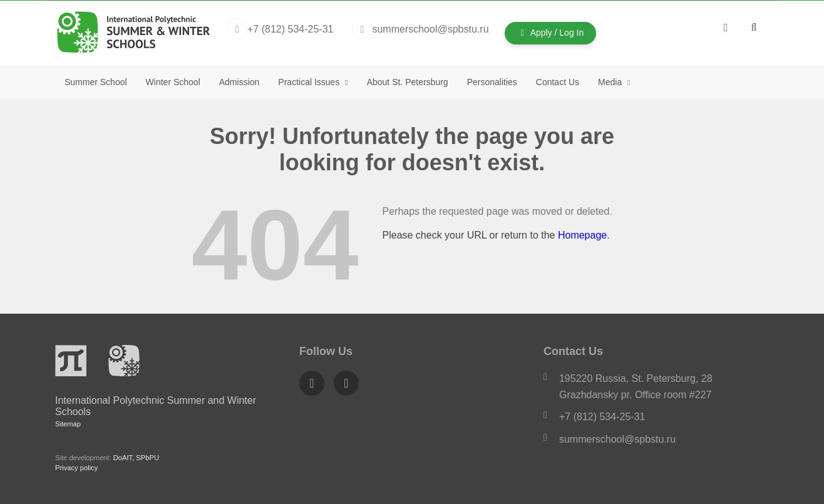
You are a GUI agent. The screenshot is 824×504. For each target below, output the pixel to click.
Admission (239, 82)
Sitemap (68, 424)
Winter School (173, 82)
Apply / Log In (551, 33)
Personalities (492, 82)
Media (611, 82)
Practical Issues (310, 82)
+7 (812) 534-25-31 (602, 417)
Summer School (96, 82)
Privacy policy (76, 468)
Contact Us (558, 82)
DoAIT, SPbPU (136, 458)
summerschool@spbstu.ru (617, 439)
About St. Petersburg (408, 82)
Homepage (582, 235)
